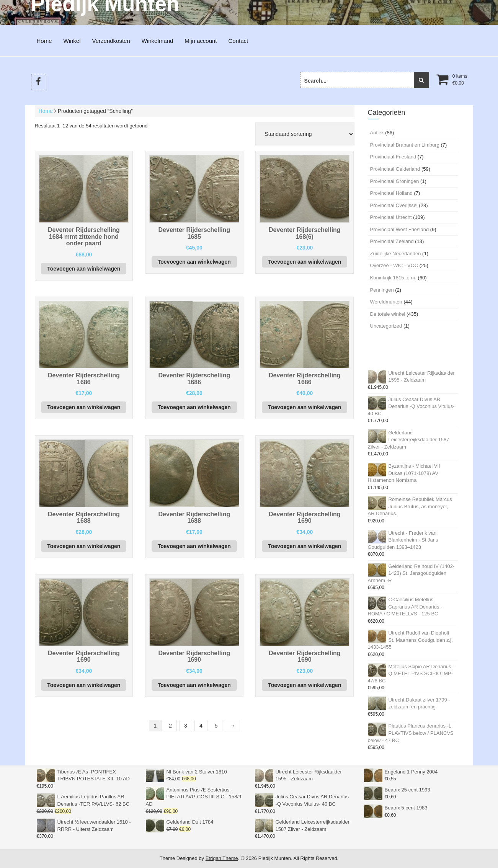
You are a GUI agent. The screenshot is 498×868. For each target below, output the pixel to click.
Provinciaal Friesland (393, 157)
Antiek (377, 133)
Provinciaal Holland (391, 193)
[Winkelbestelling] (305, 134)
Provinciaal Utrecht (391, 217)
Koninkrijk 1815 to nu (393, 278)
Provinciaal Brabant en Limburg (405, 145)
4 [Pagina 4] (201, 726)
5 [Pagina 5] (216, 726)
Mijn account (201, 41)
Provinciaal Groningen (395, 181)
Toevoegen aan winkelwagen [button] (84, 269)
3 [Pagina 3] (186, 726)
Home (44, 41)
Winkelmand (158, 41)
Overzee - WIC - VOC (394, 265)
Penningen (382, 290)
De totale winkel (388, 314)
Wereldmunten (386, 302)
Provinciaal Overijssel (394, 205)
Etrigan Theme (222, 858)
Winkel (72, 41)
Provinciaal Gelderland (395, 169)
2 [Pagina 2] (170, 726)
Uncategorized (386, 326)
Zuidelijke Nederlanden (396, 254)
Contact (238, 41)
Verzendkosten (111, 41)
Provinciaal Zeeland (392, 241)
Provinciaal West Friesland (400, 229)
